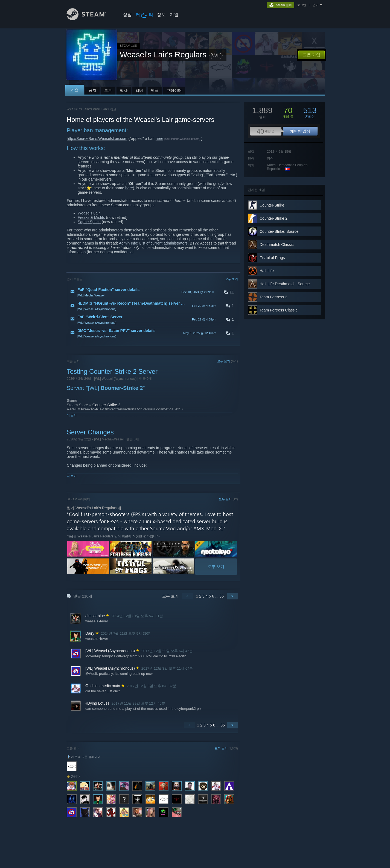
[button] (152, 292)
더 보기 (72, 415)
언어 (316, 5)
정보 (161, 14)
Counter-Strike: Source (279, 231)
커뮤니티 (144, 14)
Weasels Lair (89, 213)
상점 (127, 14)
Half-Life (267, 271)
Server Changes (90, 432)
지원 (174, 14)
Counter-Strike (272, 205)
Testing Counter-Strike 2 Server (112, 371)
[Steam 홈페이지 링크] (91, 19)
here (159, 139)
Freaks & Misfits (91, 217)
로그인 (302, 5)
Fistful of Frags (272, 258)
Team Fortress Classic (278, 310)
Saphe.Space (89, 222)
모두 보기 (232, 279)
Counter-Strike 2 (106, 405)
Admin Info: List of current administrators (153, 243)
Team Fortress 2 (273, 297)
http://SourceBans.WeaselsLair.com (97, 139)
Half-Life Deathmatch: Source (285, 284)
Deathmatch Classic (277, 245)
